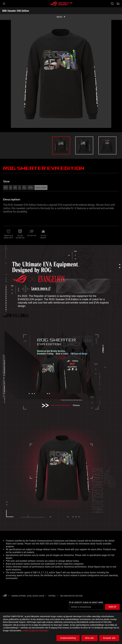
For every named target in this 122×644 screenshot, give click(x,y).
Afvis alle (89, 638)
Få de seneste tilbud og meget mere (86, 602)
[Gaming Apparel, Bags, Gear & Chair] (28, 596)
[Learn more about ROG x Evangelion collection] (38, 289)
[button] (4, 4)
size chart (41, 187)
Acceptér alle (109, 638)
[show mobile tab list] (61, 17)
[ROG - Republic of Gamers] (61, 4)
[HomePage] (5, 596)
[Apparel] (52, 596)
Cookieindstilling (68, 638)
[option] (61, 145)
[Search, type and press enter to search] (112, 4)
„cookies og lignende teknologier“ (35, 631)
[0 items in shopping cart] (118, 4)
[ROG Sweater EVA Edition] (71, 596)
